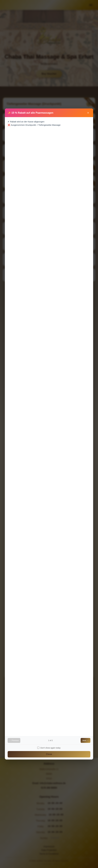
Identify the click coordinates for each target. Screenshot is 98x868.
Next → (85, 740)
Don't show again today (49, 748)
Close (49, 754)
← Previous (14, 740)
